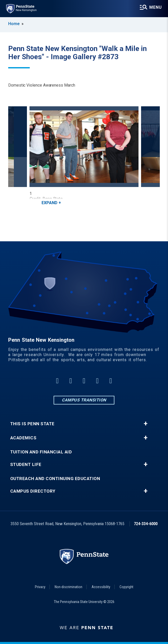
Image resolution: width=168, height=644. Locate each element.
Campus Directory (33, 491)
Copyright (126, 587)
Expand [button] (50, 203)
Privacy (40, 587)
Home (14, 24)
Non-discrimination (68, 587)
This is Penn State (32, 424)
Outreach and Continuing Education (55, 479)
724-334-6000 (146, 524)
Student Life (26, 465)
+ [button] (146, 424)
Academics (23, 438)
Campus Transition (84, 400)
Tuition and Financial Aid (41, 452)
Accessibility (101, 587)
